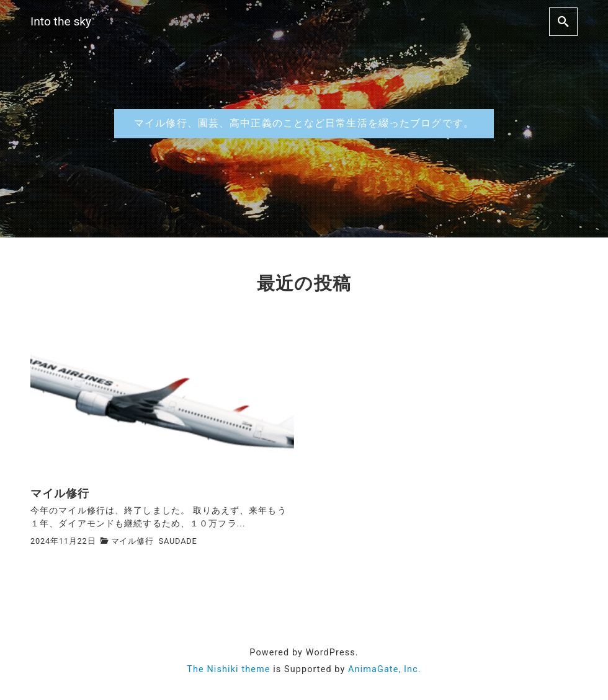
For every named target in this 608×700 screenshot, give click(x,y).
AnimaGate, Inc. (385, 669)
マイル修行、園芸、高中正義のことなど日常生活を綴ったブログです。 (304, 123)
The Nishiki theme (228, 669)
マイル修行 (132, 541)
